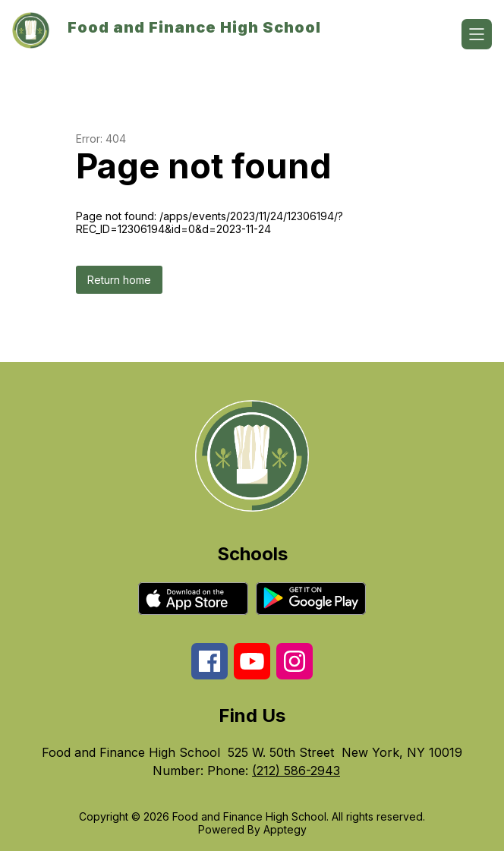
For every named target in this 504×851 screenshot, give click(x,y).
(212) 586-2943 (296, 771)
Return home (119, 280)
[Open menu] (477, 34)
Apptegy (285, 829)
